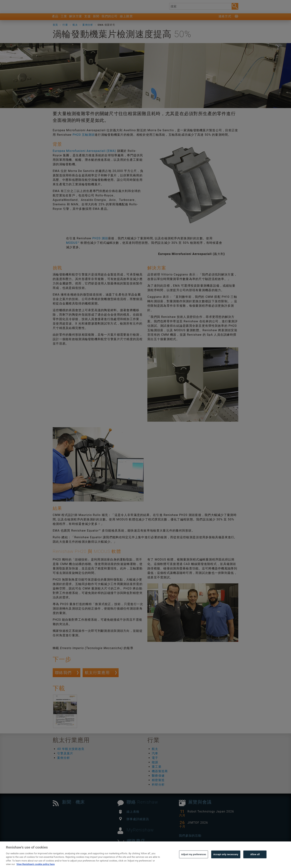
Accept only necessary (226, 863)
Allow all (255, 863)
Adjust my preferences (194, 863)
